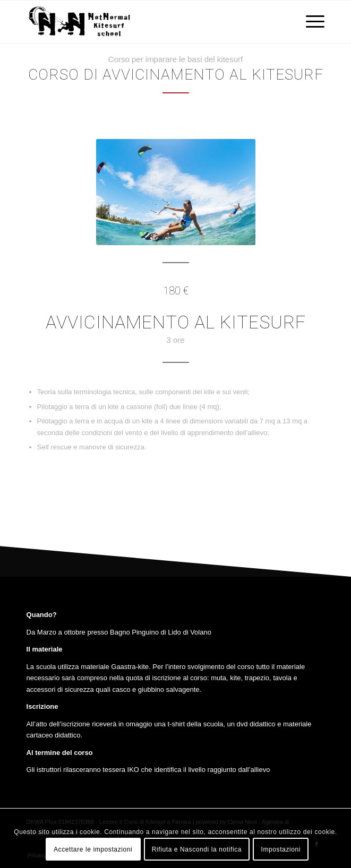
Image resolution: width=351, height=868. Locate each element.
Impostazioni (281, 849)
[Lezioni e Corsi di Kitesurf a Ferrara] (146, 22)
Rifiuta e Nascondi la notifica (197, 849)
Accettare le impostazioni (93, 849)
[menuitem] (310, 22)
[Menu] (310, 22)
